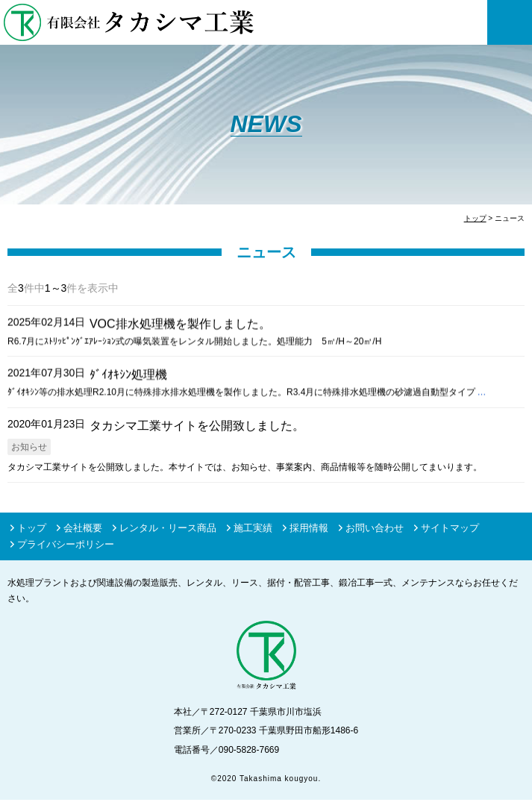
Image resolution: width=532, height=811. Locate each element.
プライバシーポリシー (66, 545)
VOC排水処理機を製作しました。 (180, 323)
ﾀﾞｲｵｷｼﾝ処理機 (128, 374)
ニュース (266, 252)
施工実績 (253, 529)
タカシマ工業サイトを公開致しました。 (197, 426)
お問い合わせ (375, 529)
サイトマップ (450, 529)
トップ (32, 529)
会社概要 (83, 529)
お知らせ (29, 447)
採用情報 (309, 529)
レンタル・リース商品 (168, 529)
